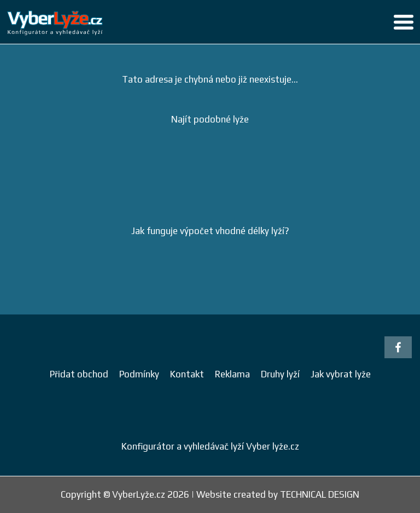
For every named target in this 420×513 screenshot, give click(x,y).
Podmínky (139, 374)
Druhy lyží (280, 374)
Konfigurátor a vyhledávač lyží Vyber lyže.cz (210, 446)
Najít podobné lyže (210, 119)
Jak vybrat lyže (341, 374)
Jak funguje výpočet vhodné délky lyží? (210, 231)
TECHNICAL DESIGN (320, 494)
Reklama (232, 374)
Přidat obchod (79, 374)
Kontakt (187, 374)
